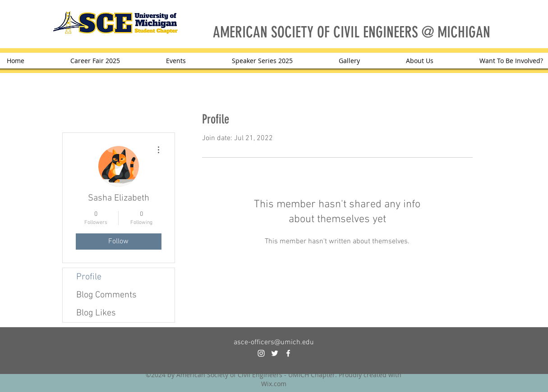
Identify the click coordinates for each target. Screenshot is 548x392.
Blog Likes (96, 313)
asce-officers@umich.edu (274, 342)
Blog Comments (106, 295)
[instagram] (261, 353)
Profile (89, 277)
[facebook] (288, 353)
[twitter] (275, 353)
